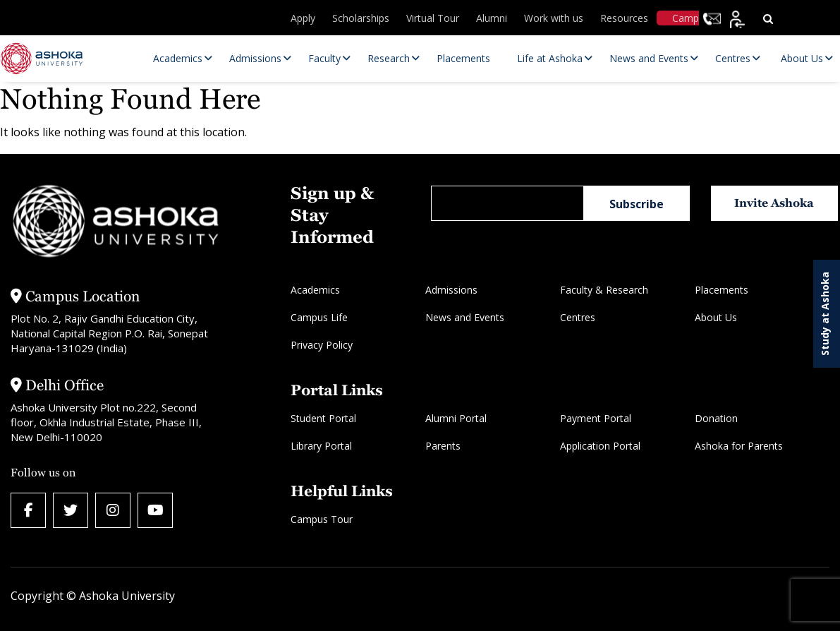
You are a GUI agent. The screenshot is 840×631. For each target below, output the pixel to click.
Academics (315, 290)
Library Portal (321, 446)
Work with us (554, 18)
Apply (303, 18)
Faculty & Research (604, 290)
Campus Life (319, 317)
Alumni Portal (456, 418)
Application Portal (600, 446)
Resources (624, 18)
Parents (443, 446)
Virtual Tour (433, 18)
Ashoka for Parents (739, 446)
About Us (716, 317)
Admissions (451, 290)
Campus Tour (322, 519)
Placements (722, 290)
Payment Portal (596, 418)
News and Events (465, 317)
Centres (578, 317)
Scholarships (361, 18)
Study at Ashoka (825, 314)
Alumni (492, 18)
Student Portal (323, 418)
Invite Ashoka (774, 203)
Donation (716, 418)
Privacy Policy (322, 345)
